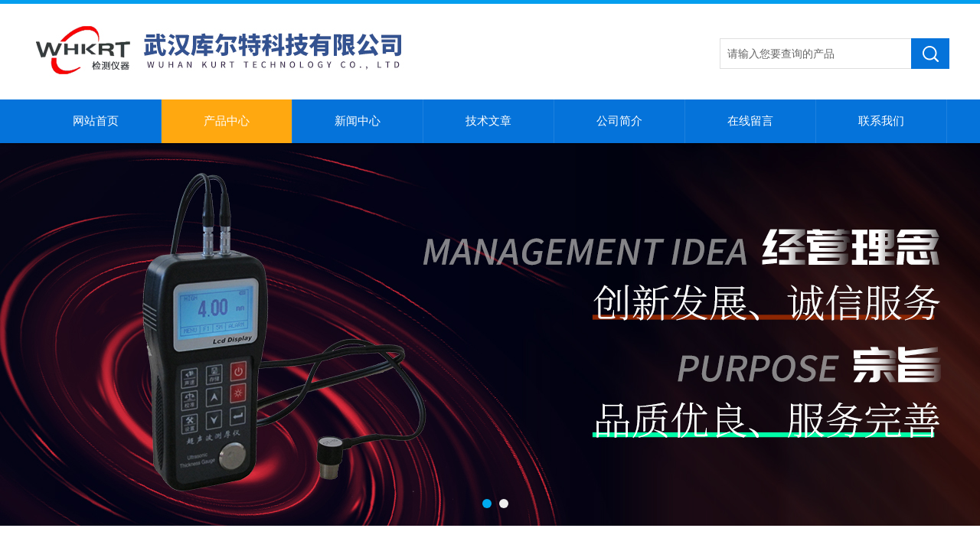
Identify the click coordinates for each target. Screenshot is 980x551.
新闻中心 (358, 121)
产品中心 (227, 121)
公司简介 (619, 121)
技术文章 (488, 121)
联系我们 (881, 121)
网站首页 (96, 121)
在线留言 (750, 121)
